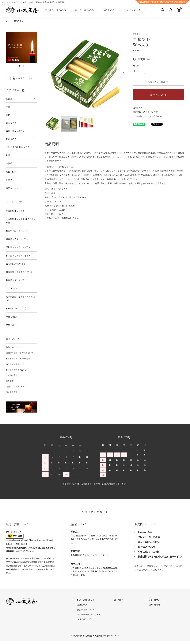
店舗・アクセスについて (16, 387)
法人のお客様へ (13, 392)
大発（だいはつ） (14, 288)
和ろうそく (19, 21)
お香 (8, 106)
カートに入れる (158, 95)
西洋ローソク (12, 188)
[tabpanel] (22, 47)
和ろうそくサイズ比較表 (16, 370)
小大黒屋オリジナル (15, 211)
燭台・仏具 (11, 172)
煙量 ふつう (11, 325)
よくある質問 (12, 375)
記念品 (9, 180)
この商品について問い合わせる (147, 116)
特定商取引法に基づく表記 (145, 112)
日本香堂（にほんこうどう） (19, 272)
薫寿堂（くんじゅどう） (17, 239)
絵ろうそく (11, 123)
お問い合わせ (154, 605)
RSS (115, 600)
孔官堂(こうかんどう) (16, 308)
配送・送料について (86, 600)
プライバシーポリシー (87, 619)
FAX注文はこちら (24, 78)
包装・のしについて (15, 347)
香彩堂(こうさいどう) (16, 264)
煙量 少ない (11, 317)
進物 (8, 115)
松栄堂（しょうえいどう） (18, 255)
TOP (8, 21)
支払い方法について (86, 610)
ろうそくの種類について (17, 364)
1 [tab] (20, 66)
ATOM (120, 600)
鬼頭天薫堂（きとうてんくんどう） (20, 298)
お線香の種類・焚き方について (19, 353)
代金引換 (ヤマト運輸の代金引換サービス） (160, 556)
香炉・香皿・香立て (15, 131)
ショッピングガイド (135, 10)
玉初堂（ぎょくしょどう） (18, 247)
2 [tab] (23, 66)
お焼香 (9, 163)
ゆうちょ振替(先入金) (149, 552)
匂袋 (8, 155)
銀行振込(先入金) (147, 547)
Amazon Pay (145, 532)
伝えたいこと (110, 10)
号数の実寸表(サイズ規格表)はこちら (62, 218)
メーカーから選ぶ (84, 10)
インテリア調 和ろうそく (18, 147)
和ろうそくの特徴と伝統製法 (18, 359)
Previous (49, 73)
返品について (139, 108)
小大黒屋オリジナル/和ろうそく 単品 (21, 221)
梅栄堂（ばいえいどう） (17, 231)
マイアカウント (155, 600)
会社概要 (10, 381)
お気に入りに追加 (159, 82)
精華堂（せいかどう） (16, 280)
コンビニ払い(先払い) (149, 542)
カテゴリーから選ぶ (55, 10)
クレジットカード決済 (149, 537)
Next (123, 73)
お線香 (9, 99)
